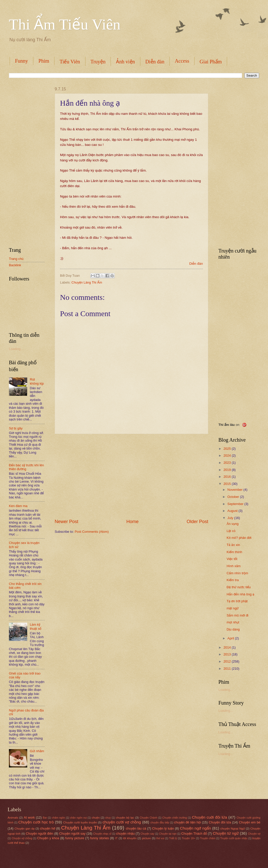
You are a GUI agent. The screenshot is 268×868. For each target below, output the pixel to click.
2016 (228, 477)
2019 (228, 470)
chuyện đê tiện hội (188, 822)
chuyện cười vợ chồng (122, 822)
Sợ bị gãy (16, 428)
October (234, 497)
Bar (45, 818)
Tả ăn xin (233, 545)
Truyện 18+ (188, 838)
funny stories (100, 838)
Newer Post (66, 522)
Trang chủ (16, 259)
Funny (21, 61)
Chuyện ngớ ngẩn (196, 828)
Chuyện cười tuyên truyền (80, 822)
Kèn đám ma (18, 506)
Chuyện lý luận (163, 828)
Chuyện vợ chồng (22, 838)
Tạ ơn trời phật (237, 601)
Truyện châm (208, 838)
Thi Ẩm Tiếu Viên (65, 24)
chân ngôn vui (78, 818)
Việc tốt (232, 559)
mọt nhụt (233, 622)
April (231, 638)
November (235, 490)
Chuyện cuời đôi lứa (210, 817)
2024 (228, 456)
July (231, 518)
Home (132, 522)
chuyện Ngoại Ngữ (233, 829)
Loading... (16, 349)
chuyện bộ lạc (125, 818)
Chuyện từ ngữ (226, 833)
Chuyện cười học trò (36, 822)
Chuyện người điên (39, 834)
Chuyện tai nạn (168, 834)
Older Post (197, 522)
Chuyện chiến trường (175, 818)
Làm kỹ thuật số (35, 626)
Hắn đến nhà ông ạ (240, 594)
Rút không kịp (37, 381)
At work (29, 817)
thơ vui (160, 838)
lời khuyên (130, 838)
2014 (228, 647)
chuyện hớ (48, 828)
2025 (228, 449)
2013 (228, 654)
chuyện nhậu (125, 834)
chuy (108, 818)
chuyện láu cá (136, 828)
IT (116, 838)
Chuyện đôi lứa (220, 822)
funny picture (75, 838)
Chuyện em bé (250, 822)
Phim (44, 61)
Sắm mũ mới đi (237, 615)
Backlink (15, 265)
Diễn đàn (155, 62)
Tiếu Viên (70, 62)
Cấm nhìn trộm (237, 573)
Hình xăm (234, 566)
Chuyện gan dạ (25, 829)
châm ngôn (58, 818)
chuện (96, 818)
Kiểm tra (233, 580)
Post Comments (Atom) (92, 532)
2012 (228, 661)
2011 (228, 669)
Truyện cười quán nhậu (234, 838)
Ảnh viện (125, 62)
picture (146, 838)
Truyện (98, 62)
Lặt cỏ (231, 531)
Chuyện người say (72, 834)
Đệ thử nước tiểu (239, 587)
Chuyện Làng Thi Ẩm (87, 282)
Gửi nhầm (37, 751)
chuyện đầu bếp (160, 823)
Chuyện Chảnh (149, 818)
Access (182, 61)
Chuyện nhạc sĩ (102, 834)
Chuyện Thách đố (194, 834)
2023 (228, 463)
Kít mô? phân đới (239, 538)
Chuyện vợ (254, 834)
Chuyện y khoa (48, 838)
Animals (13, 818)
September (236, 504)
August (233, 511)
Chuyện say (147, 834)
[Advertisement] (131, 476)
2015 (228, 484)
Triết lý (173, 838)
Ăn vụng (233, 524)
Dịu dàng (233, 629)
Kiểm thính (234, 552)
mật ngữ (233, 608)
